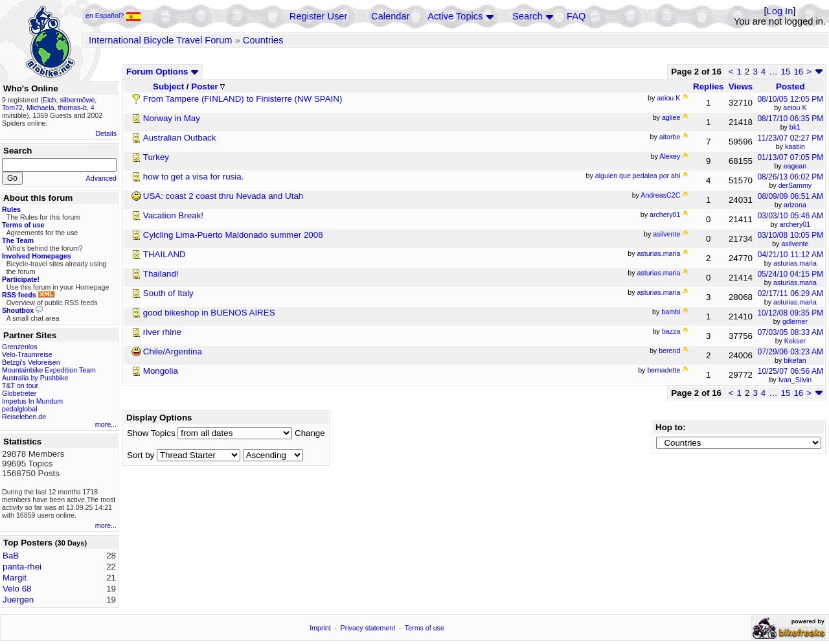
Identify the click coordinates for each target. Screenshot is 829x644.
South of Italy (168, 293)
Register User (319, 16)
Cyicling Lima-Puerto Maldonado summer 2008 (233, 235)
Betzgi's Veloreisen (31, 362)
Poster (208, 86)
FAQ (576, 16)
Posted (790, 86)
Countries (263, 40)
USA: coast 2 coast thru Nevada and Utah (223, 196)
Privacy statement (368, 628)
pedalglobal (20, 409)
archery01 (795, 224)
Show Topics (151, 433)
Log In (780, 11)
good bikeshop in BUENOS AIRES (209, 313)
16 (798, 72)
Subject (168, 86)
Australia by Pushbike (35, 378)
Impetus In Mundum (32, 401)
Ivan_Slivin (795, 380)
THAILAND (165, 254)
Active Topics (455, 16)
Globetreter (19, 393)
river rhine (162, 332)
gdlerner (795, 321)
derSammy (795, 185)
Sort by (141, 455)
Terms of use (425, 628)
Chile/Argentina (173, 351)
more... (106, 424)
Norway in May (172, 118)
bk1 (795, 127)
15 (786, 72)
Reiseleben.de (24, 417)
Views (741, 86)
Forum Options (163, 72)
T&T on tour (20, 385)
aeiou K (795, 108)
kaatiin (795, 146)
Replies (708, 86)
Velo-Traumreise (27, 354)
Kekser (795, 341)
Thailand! (161, 274)
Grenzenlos (20, 347)
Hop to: (671, 427)
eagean (795, 166)
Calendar (390, 16)
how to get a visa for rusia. (194, 177)
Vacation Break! (173, 215)
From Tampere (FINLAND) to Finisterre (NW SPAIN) (243, 99)
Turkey (156, 157)
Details (106, 133)
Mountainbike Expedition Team (49, 370)
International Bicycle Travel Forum (161, 40)
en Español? (113, 16)
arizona (795, 205)
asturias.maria (795, 263)
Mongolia (161, 371)
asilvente (795, 244)
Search (527, 16)
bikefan (795, 360)
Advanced (101, 178)
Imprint (320, 628)
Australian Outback (180, 138)
